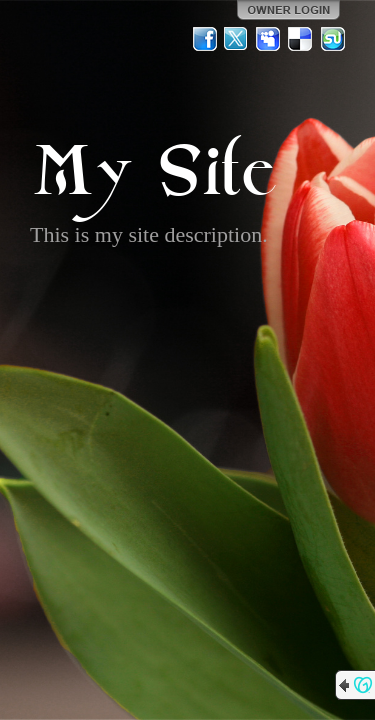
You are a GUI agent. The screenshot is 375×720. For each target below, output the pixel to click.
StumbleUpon (333, 39)
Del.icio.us (301, 39)
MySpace (269, 39)
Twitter (237, 39)
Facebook (205, 39)
